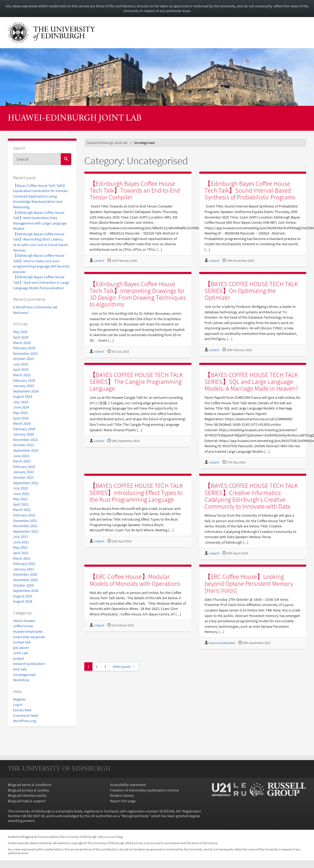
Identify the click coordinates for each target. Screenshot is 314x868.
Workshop (21, 680)
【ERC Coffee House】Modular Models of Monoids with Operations (135, 580)
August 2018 (23, 601)
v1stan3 (99, 261)
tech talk (20, 669)
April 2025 (21, 369)
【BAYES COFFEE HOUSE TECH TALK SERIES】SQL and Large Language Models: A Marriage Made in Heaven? (251, 382)
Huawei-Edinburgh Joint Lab (75, 119)
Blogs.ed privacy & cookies (28, 790)
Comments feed (26, 716)
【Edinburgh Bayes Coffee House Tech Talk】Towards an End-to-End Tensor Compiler (135, 190)
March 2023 (22, 461)
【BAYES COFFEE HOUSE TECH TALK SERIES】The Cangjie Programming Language (136, 382)
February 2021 (24, 564)
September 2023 (26, 450)
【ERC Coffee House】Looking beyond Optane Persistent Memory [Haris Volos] (249, 583)
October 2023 (23, 445)
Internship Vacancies (29, 637)
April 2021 (21, 553)
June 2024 (21, 407)
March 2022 (22, 510)
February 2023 (24, 467)
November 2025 (25, 353)
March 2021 (22, 558)
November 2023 (25, 440)
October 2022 (23, 477)
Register (19, 699)
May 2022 (20, 499)
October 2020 (23, 585)
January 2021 (24, 569)
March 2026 (22, 343)
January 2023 (24, 472)
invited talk (22, 642)
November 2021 (25, 526)
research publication (29, 664)
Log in (18, 705)
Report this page (123, 801)
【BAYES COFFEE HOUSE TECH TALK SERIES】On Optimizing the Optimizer (251, 291)
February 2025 (24, 380)
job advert (21, 648)
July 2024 (21, 402)
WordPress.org (24, 721)
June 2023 (21, 456)
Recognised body (135, 816)
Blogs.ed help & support (27, 801)
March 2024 (22, 423)
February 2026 (24, 348)
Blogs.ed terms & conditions (30, 785)
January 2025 (24, 386)
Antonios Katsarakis (222, 643)
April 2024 (21, 418)
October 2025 (23, 359)
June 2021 (21, 542)
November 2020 (25, 580)
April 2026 (21, 337)
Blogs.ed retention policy (27, 795)
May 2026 (20, 332)
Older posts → (124, 667)
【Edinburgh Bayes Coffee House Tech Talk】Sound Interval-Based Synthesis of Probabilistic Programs (250, 190)
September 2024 (26, 391)
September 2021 (26, 531)
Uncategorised (24, 675)
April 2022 (21, 504)
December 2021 (25, 521)
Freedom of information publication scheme (144, 790)
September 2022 (26, 483)
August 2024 (23, 396)
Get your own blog (110, 837)
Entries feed (22, 710)
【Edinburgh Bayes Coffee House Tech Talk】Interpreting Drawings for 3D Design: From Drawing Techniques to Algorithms (138, 294)
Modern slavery (122, 795)
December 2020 (25, 574)
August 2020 (23, 596)
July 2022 (21, 488)
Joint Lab (20, 653)
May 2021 (20, 547)
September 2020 (26, 591)
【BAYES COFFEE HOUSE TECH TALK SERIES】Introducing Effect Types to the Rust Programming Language (136, 492)
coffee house (23, 626)
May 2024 (20, 413)
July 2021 (21, 537)
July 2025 (21, 364)
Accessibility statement (128, 785)
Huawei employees (28, 631)
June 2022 (21, 494)
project (19, 658)
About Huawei (24, 621)
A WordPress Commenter (33, 307)
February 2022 (24, 515)
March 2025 (22, 375)
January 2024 (24, 434)
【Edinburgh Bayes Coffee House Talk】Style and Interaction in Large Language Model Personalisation (41, 282)
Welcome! (21, 313)
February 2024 (24, 429)
